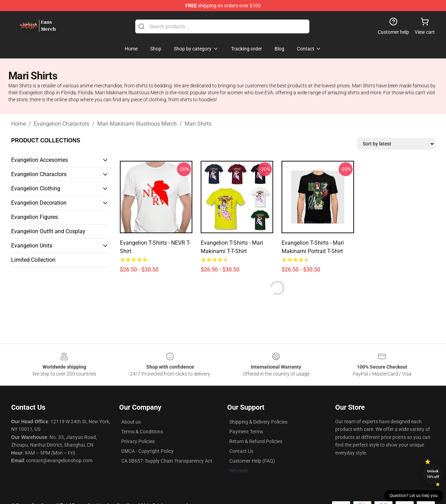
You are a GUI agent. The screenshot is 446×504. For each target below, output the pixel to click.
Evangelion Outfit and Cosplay (48, 231)
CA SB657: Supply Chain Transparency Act (167, 461)
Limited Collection (33, 260)
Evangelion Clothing (36, 188)
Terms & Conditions (142, 432)
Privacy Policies (138, 441)
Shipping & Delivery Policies (258, 422)
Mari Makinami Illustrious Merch (137, 124)
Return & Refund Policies (256, 441)
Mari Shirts (198, 124)
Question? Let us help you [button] (414, 496)
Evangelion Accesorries (40, 160)
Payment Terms (246, 432)
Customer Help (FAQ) (252, 461)
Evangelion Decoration (39, 203)
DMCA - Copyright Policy (147, 451)
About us (131, 422)
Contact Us (241, 451)
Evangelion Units (32, 246)
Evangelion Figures (34, 217)
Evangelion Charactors (61, 124)
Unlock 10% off (433, 474)
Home (18, 124)
